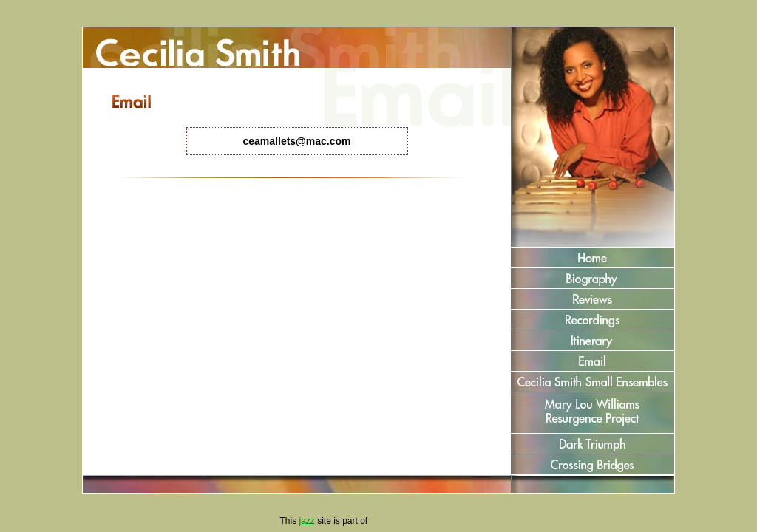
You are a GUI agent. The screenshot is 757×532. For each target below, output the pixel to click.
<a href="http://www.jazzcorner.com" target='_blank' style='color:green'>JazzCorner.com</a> (424, 521)
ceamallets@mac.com (297, 141)
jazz (306, 521)
